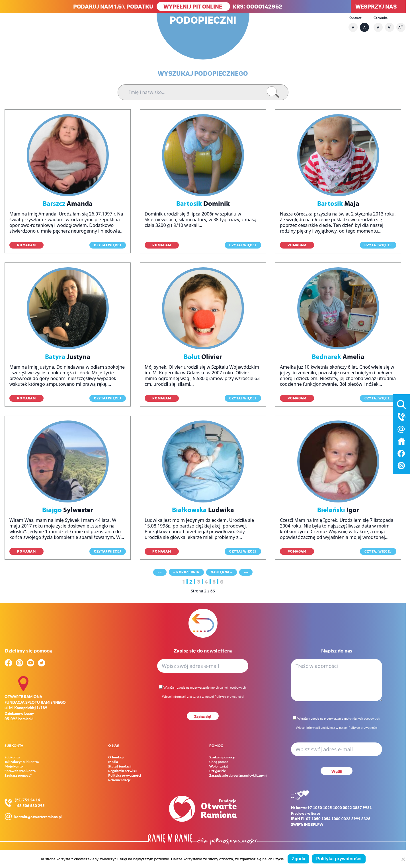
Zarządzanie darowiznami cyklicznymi (238, 775)
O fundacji (116, 757)
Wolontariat (219, 766)
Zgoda (298, 859)
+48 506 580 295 (30, 806)
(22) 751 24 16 (27, 800)
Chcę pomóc (219, 762)
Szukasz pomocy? (18, 775)
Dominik (203, 204)
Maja (338, 204)
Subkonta (12, 757)
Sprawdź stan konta (20, 771)
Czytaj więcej (108, 245)
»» (246, 572)
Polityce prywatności (229, 696)
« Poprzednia (186, 572)
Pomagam (26, 245)
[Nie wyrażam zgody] (403, 859)
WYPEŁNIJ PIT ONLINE (193, 6)
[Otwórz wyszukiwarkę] (401, 403)
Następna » (222, 572)
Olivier (203, 357)
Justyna (68, 357)
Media (113, 762)
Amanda (68, 204)
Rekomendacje (119, 780)
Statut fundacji (120, 766)
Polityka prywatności (125, 775)
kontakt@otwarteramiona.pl (38, 817)
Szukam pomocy (222, 757)
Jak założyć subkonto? (22, 762)
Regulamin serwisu (122, 771)
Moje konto (14, 766)
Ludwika (203, 510)
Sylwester (68, 510)
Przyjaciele (218, 771)
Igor (338, 510)
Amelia (338, 357)
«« (160, 572)
